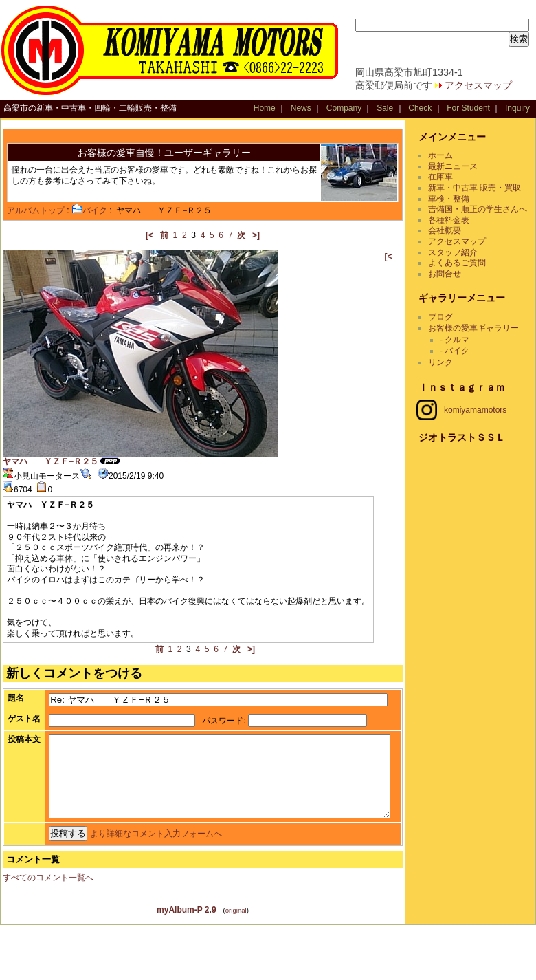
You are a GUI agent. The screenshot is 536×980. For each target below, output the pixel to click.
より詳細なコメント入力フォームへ (130, 889)
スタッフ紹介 (461, 263)
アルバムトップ (36, 210)
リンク (449, 373)
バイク (89, 210)
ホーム (449, 155)
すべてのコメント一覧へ (48, 933)
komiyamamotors (470, 420)
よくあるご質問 (465, 274)
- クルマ (463, 351)
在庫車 (449, 177)
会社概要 (453, 241)
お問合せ (453, 284)
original (240, 965)
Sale (385, 108)
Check (420, 108)
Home (265, 108)
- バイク (463, 361)
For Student (468, 108)
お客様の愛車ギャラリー (482, 338)
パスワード (197, 729)
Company (344, 108)
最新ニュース (461, 166)
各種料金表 (457, 230)
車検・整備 (457, 199)
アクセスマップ (478, 85)
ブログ (449, 328)
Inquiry (517, 108)
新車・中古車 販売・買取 (483, 188)
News (301, 108)
